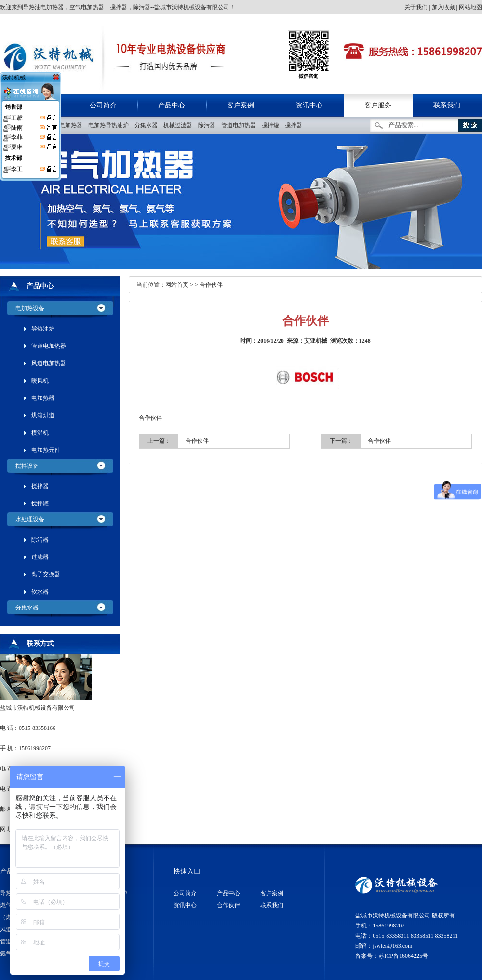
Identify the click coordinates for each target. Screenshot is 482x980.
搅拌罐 (273, 125)
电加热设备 (30, 308)
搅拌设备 (27, 466)
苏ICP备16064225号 (403, 956)
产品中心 (172, 105)
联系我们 (447, 105)
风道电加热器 (49, 363)
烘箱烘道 (43, 415)
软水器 (40, 592)
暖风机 (40, 381)
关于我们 (416, 7)
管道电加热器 (241, 125)
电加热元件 (46, 450)
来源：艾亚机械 (307, 341)
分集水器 (148, 125)
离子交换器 (46, 574)
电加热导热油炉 (111, 125)
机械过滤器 (180, 125)
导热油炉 (43, 329)
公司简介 (103, 105)
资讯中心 (309, 105)
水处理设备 (30, 519)
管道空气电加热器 (61, 125)
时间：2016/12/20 (262, 341)
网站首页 (177, 285)
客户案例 (241, 105)
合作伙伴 (211, 285)
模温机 (40, 433)
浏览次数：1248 (350, 341)
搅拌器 (296, 125)
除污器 (209, 125)
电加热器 (43, 398)
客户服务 (378, 105)
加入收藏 (443, 7)
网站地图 (470, 7)
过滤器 (40, 557)
